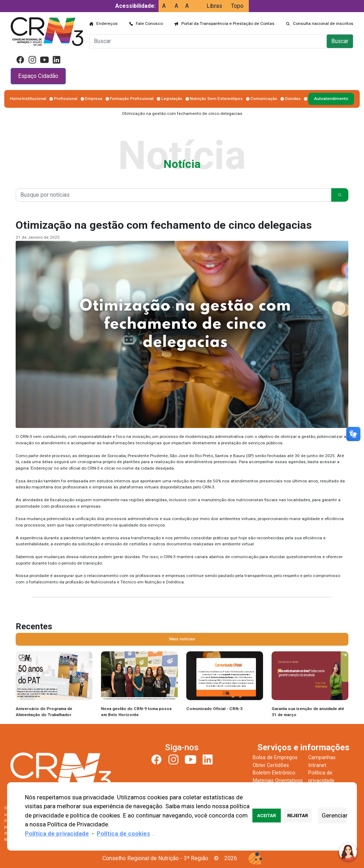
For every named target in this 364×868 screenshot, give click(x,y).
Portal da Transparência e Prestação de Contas (228, 23)
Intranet (317, 765)
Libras (214, 6)
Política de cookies (123, 833)
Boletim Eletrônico (274, 773)
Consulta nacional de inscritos (323, 23)
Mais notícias (182, 639)
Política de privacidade (57, 833)
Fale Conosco (149, 23)
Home (16, 99)
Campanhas (322, 758)
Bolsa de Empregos (275, 758)
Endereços (107, 23)
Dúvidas (293, 99)
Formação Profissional (132, 99)
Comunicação (264, 99)
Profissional (66, 99)
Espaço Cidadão (38, 76)
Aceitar (266, 816)
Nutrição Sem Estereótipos (216, 99)
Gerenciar (334, 815)
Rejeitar (298, 816)
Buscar (340, 41)
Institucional (34, 99)
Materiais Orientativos (278, 781)
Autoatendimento (331, 99)
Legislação (172, 99)
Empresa (94, 99)
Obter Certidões (271, 765)
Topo (237, 6)
